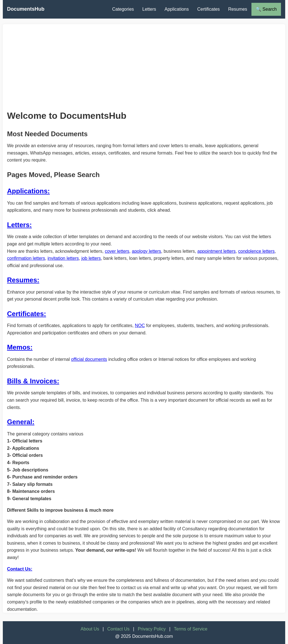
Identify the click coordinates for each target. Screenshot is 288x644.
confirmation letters (26, 258)
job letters (91, 258)
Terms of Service (191, 629)
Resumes (238, 9)
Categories (123, 9)
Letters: (19, 225)
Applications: (28, 191)
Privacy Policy (152, 629)
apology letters (147, 251)
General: (21, 422)
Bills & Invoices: (33, 381)
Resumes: (23, 280)
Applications (177, 9)
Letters (149, 9)
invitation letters (63, 258)
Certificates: (27, 314)
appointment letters (217, 251)
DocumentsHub (26, 9)
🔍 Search (266, 9)
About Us (90, 629)
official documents (89, 359)
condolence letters (256, 251)
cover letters (117, 251)
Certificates (208, 9)
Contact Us (118, 629)
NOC (140, 326)
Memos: (20, 347)
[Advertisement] (144, 64)
